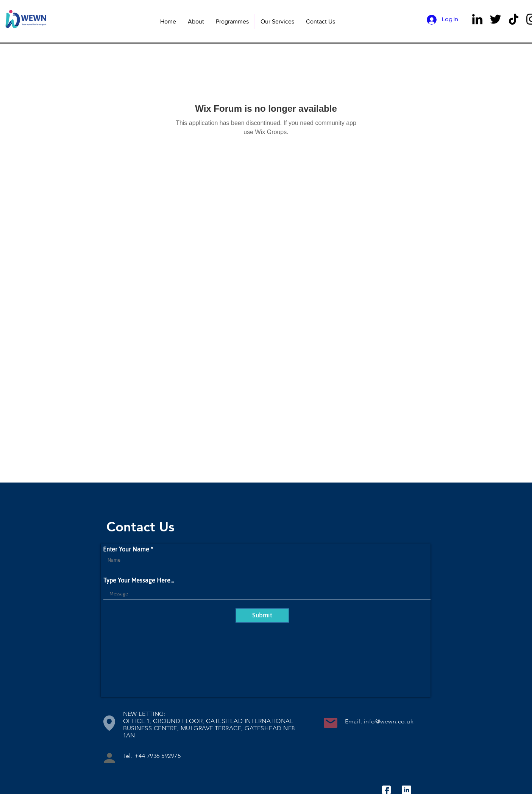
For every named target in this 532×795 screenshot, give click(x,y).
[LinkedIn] (477, 19)
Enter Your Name (126, 549)
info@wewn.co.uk (389, 721)
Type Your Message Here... (139, 580)
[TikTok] (514, 19)
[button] (277, 21)
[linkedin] (406, 790)
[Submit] (262, 615)
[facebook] (386, 790)
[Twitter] (495, 19)
